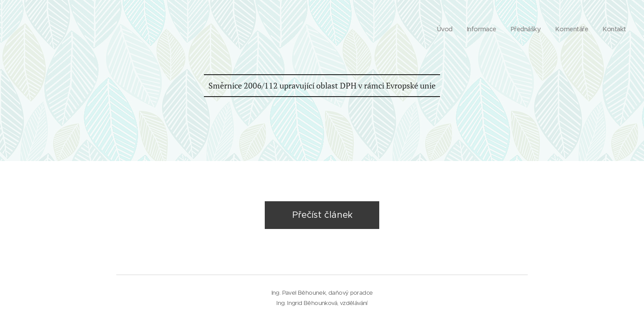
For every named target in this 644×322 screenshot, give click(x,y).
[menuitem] (440, 29)
